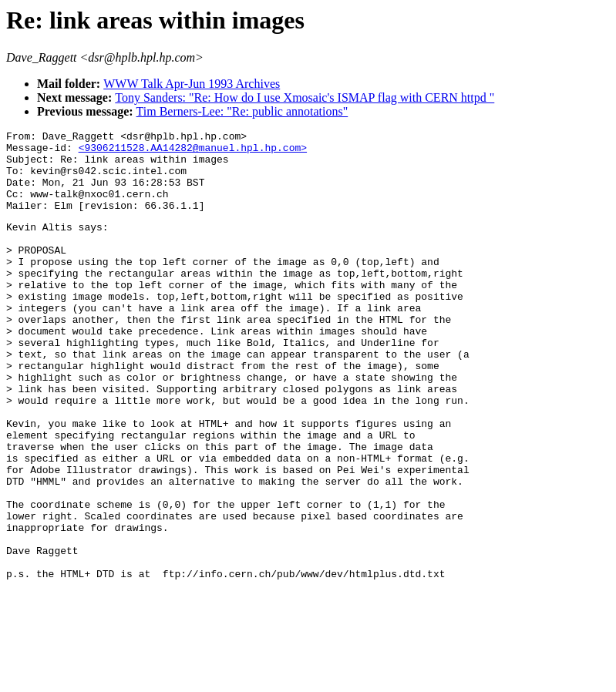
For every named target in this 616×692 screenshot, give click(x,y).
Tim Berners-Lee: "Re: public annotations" (242, 111)
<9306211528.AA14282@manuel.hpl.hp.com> (193, 152)
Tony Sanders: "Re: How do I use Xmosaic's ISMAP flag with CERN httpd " (305, 97)
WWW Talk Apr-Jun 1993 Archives (192, 84)
